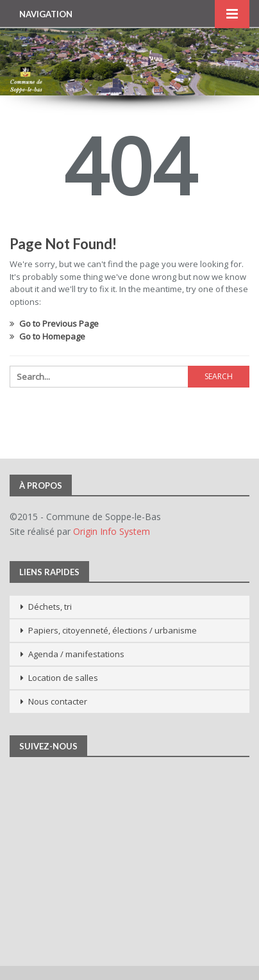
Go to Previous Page (54, 323)
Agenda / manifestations (76, 654)
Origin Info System (112, 531)
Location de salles (63, 678)
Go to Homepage (47, 336)
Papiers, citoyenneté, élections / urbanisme (113, 630)
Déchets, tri (50, 607)
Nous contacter (58, 701)
